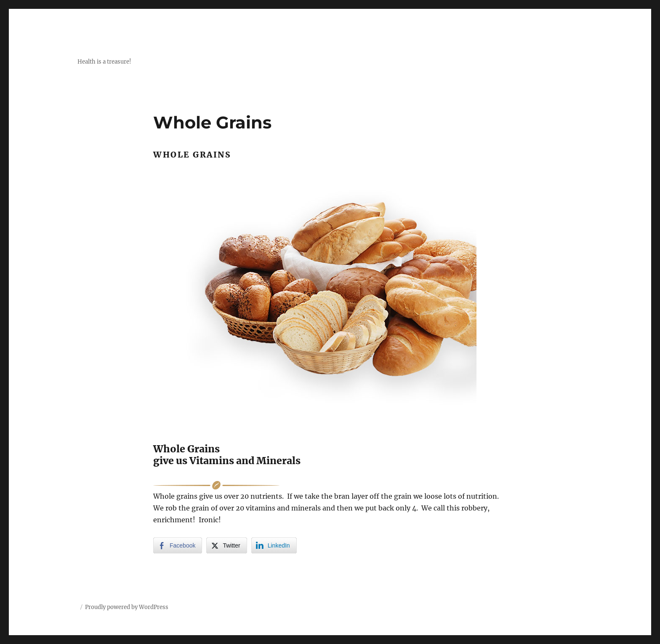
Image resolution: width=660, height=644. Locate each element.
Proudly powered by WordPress (127, 607)
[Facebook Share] (178, 545)
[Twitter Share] (226, 545)
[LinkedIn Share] (274, 545)
